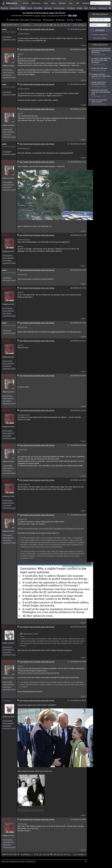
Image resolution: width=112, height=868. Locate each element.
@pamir (21, 54)
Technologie (71, 8)
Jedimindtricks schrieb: (29, 634)
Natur (86, 8)
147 (62, 25)
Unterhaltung (103, 8)
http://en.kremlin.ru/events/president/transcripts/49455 (40, 673)
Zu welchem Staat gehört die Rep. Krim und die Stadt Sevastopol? (100, 62)
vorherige (26, 25)
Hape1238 (6, 235)
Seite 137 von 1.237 (11, 25)
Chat (71, 3)
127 (41, 25)
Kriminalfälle (38, 8)
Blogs (46, 3)
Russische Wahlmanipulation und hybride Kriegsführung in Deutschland (100, 52)
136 (48, 25)
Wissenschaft (14, 8)
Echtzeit (26, 3)
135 (44, 25)
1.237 (75, 25)
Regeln (23, 861)
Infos (80, 20)
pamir (4, 29)
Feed (70, 16)
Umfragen (93, 8)
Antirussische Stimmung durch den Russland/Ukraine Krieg (100, 93)
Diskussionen (36, 3)
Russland (37, 16)
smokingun (6, 701)
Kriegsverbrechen (52, 16)
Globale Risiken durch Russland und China (100, 84)
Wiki (78, 3)
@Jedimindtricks (24, 34)
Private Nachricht (8, 72)
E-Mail (75, 16)
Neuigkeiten (86, 3)
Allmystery (12, 3)
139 (58, 25)
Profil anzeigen (7, 70)
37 (35, 25)
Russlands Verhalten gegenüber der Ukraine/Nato (100, 76)
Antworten (61, 20)
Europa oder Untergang (100, 69)
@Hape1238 (22, 275)
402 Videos (37, 20)
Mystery (29, 8)
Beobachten (50, 20)
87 (38, 25)
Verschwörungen (59, 8)
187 (65, 25)
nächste (81, 25)
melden (83, 45)
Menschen (4, 8)
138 (55, 25)
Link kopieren (7, 37)
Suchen (71, 20)
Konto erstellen (101, 38)
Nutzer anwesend (100, 14)
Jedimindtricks (8, 50)
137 (51, 25)
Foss (4, 627)
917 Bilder (26, 20)
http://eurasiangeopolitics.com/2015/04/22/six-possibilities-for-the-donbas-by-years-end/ (52, 528)
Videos (53, 3)
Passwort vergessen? (100, 35)
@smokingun (22, 824)
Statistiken (62, 3)
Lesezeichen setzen (9, 39)
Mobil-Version (31, 861)
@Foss (20, 666)
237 (69, 25)
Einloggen (101, 30)
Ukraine (43, 16)
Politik (23, 8)
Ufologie (79, 8)
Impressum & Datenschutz (10, 861)
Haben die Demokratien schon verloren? (100, 102)
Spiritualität (48, 8)
